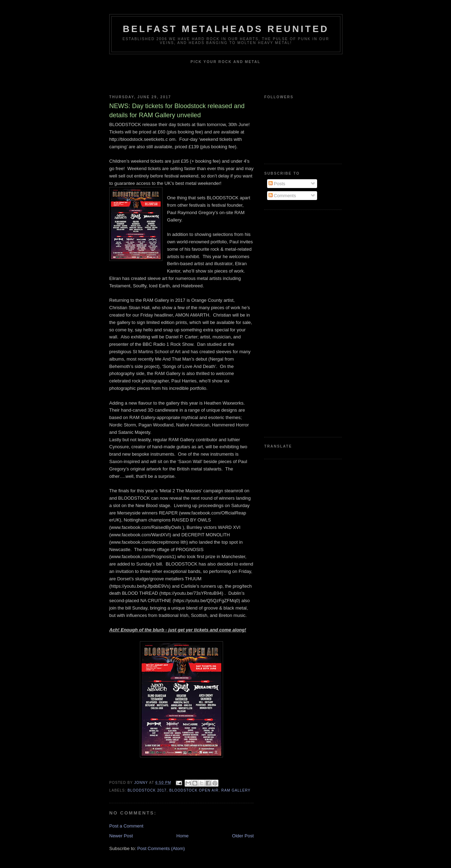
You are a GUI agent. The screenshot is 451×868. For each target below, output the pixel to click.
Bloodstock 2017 (147, 790)
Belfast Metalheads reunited (226, 29)
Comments (282, 196)
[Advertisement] (292, 323)
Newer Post (121, 836)
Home (183, 836)
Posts (277, 184)
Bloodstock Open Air (194, 790)
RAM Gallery (236, 790)
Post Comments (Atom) (161, 848)
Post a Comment (126, 826)
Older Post (243, 836)
